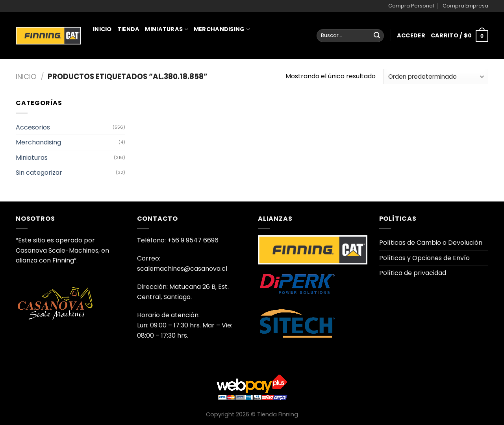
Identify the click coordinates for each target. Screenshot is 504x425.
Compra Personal (411, 6)
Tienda (129, 29)
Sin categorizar (39, 173)
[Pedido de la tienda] (436, 77)
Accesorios (33, 127)
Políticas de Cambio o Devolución (431, 243)
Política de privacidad (413, 273)
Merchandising (222, 29)
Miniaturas (166, 29)
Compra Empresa (465, 6)
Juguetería (115, 64)
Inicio (102, 29)
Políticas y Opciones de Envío (424, 258)
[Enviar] (377, 36)
